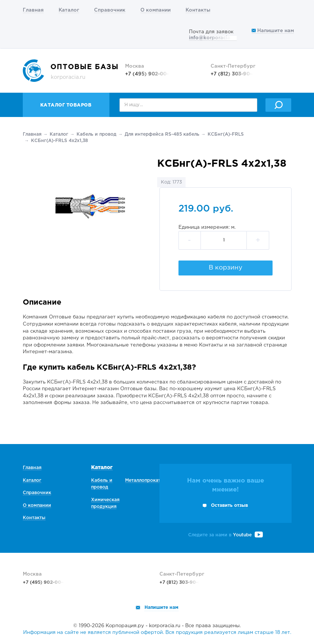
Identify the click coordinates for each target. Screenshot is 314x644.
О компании (156, 10)
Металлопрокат (143, 480)
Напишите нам (273, 31)
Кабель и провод (97, 134)
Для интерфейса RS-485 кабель (162, 134)
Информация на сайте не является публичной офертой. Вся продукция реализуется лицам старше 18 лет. (157, 633)
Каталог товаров (66, 105)
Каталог (69, 10)
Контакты (198, 10)
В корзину (226, 268)
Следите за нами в (226, 535)
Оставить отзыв (229, 506)
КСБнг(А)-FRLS (226, 134)
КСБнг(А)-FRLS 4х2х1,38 (60, 141)
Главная (33, 10)
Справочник (110, 10)
